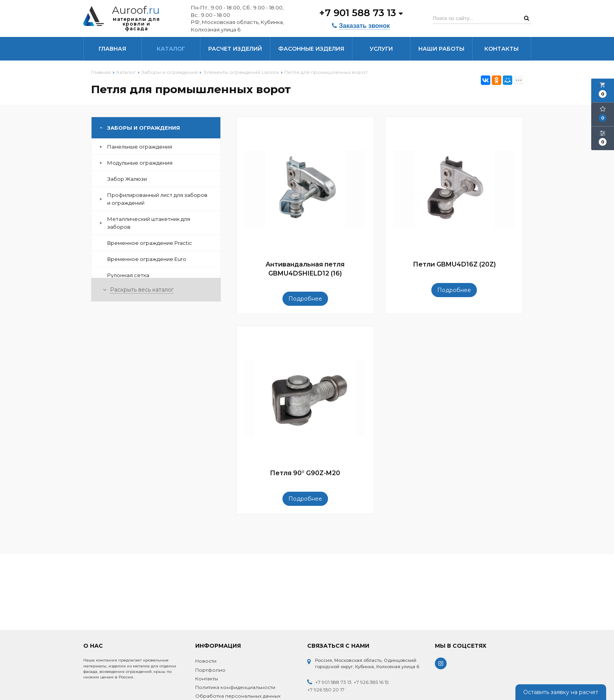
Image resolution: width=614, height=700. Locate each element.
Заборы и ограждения (140, 128)
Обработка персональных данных (238, 696)
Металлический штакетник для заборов (145, 223)
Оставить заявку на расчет (561, 692)
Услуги (381, 49)
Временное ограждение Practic (150, 243)
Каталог (171, 49)
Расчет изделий (235, 49)
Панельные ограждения (136, 147)
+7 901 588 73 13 (361, 13)
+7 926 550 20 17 (326, 690)
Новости (206, 661)
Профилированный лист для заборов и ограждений (153, 199)
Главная (112, 49)
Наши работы (441, 49)
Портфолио (210, 670)
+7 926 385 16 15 (371, 682)
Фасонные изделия (311, 49)
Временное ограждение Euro (147, 259)
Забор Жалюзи (127, 179)
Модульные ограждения (136, 163)
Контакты (501, 49)
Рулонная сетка (128, 275)
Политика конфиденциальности (235, 687)
